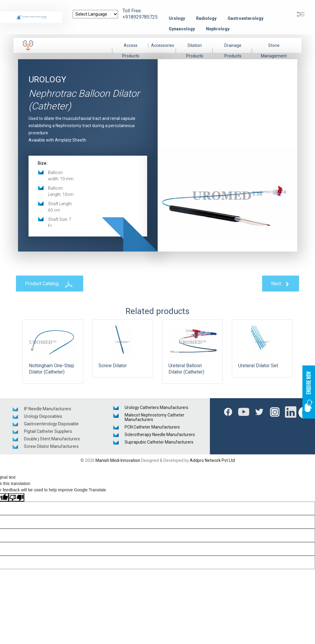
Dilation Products (195, 51)
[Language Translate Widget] (95, 14)
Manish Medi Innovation (118, 460)
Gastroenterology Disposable (51, 427)
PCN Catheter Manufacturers (152, 427)
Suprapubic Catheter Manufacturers (159, 442)
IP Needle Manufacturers (48, 412)
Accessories (163, 45)
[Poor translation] (17, 497)
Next (284, 284)
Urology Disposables (43, 420)
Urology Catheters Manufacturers (156, 407)
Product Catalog (46, 284)
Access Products (131, 51)
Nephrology (218, 29)
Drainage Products (233, 51)
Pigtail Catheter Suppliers (48, 435)
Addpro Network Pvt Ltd (212, 460)
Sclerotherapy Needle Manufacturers (160, 435)
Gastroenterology (245, 18)
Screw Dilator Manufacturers (51, 450)
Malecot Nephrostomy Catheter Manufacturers (154, 417)
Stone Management (274, 51)
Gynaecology (182, 29)
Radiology (206, 18)
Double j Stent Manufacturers (52, 442)
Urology (177, 18)
